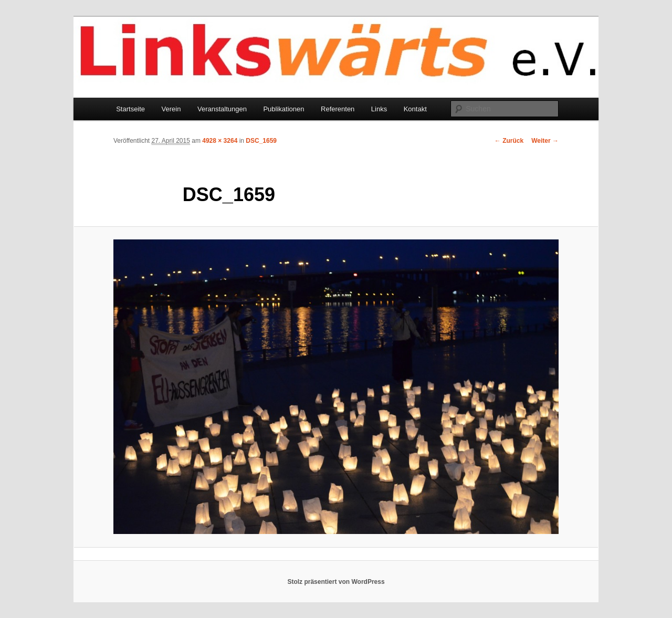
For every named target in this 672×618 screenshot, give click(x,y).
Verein (171, 109)
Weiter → (545, 141)
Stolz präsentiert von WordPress (336, 582)
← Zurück (509, 141)
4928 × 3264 (220, 141)
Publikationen (283, 109)
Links (379, 109)
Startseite (130, 109)
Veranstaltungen (222, 109)
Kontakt (415, 109)
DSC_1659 (261, 141)
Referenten (338, 109)
